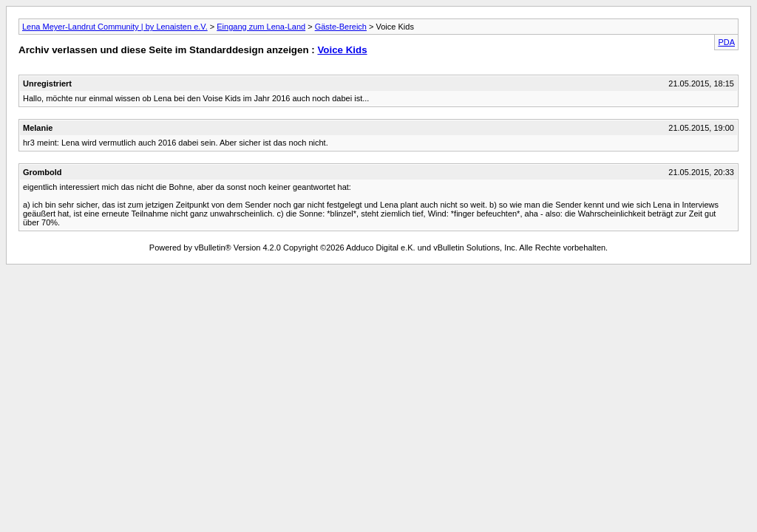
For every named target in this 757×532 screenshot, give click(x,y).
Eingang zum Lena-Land (261, 27)
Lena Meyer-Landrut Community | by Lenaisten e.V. (115, 27)
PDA (726, 42)
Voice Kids (342, 50)
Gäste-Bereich (341, 27)
